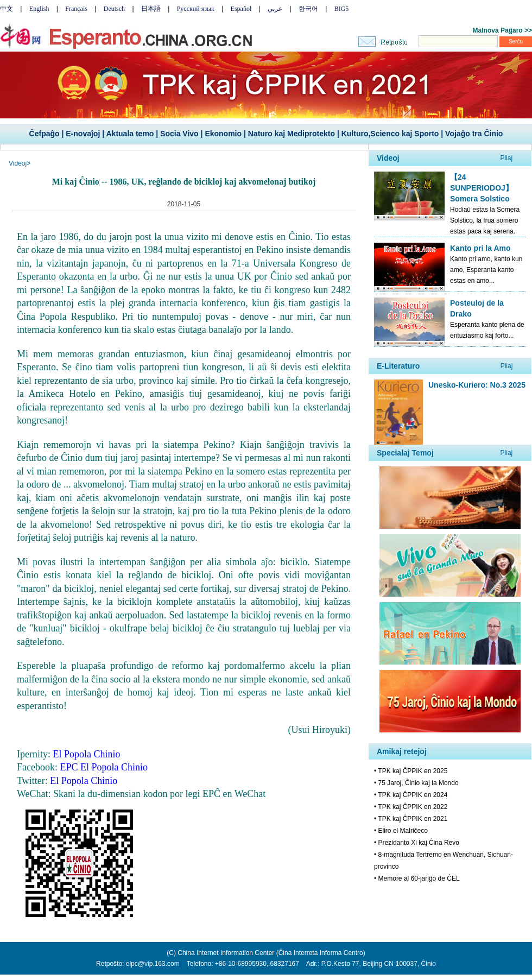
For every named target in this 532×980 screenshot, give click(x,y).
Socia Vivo (179, 134)
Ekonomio (223, 134)
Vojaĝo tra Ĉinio (474, 134)
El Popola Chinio (84, 781)
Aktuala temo (130, 134)
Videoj (18, 163)
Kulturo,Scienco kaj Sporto (390, 134)
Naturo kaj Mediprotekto (292, 134)
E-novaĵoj (83, 134)
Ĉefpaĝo (45, 134)
